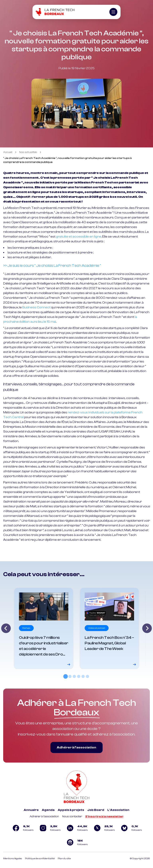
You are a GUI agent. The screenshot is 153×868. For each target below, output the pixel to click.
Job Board (96, 810)
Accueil (8, 152)
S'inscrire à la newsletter (104, 816)
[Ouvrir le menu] (113, 12)
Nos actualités (28, 152)
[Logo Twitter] (104, 828)
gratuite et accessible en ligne (79, 237)
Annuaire (31, 810)
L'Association (118, 810)
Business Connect (36, 307)
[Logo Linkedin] (76, 828)
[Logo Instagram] (49, 828)
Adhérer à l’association (76, 747)
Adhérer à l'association (44, 816)
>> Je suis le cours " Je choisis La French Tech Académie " (52, 266)
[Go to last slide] (6, 628)
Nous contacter (72, 816)
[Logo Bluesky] (131, 828)
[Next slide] (147, 628)
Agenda (48, 810)
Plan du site (64, 858)
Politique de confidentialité (40, 858)
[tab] (66, 676)
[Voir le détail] (44, 628)
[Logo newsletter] (76, 842)
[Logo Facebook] (22, 828)
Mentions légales (13, 858)
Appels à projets (71, 810)
